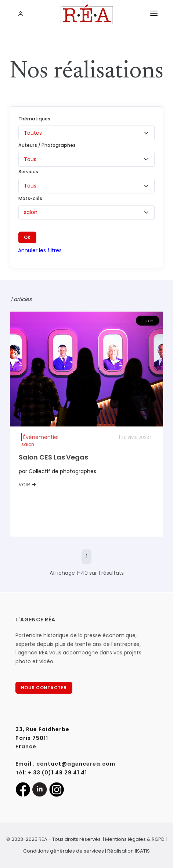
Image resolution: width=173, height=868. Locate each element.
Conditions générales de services (64, 851)
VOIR (28, 485)
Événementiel (41, 437)
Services (28, 172)
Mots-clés (30, 198)
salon (28, 444)
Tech (148, 321)
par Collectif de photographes (57, 471)
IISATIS (142, 851)
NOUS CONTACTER (44, 688)
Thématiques (34, 119)
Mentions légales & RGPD (135, 839)
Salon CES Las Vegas (53, 457)
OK (27, 237)
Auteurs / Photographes (47, 145)
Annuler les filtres (40, 250)
